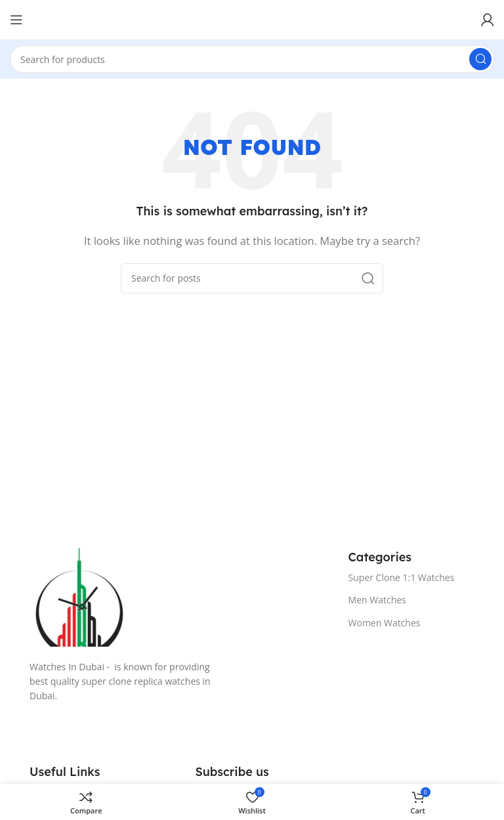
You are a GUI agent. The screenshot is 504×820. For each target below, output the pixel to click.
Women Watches (385, 623)
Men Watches (377, 600)
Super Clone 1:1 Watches (402, 577)
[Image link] (176, 597)
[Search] (252, 59)
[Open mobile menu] (16, 20)
